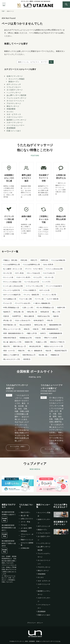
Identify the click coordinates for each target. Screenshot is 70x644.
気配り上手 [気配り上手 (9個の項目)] (32, 333)
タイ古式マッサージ (15, 90)
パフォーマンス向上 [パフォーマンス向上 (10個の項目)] (35, 286)
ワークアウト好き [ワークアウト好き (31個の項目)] (23, 303)
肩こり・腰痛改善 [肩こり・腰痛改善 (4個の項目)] (35, 351)
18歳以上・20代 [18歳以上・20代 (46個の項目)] (10, 260)
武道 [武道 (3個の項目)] (36, 329)
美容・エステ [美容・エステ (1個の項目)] (9, 351)
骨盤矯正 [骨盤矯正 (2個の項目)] (55, 355)
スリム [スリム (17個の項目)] (38, 277)
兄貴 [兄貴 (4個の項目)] (6, 316)
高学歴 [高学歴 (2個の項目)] (27, 359)
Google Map (5, 519)
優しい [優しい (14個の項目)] (56, 312)
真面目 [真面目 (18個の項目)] (29, 342)
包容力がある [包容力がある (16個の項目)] (44, 316)
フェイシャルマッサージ (16, 98)
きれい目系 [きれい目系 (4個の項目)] (48, 264)
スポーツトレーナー (15, 117)
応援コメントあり (14, 131)
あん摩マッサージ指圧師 (16, 95)
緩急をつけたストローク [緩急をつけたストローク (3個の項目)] (54, 346)
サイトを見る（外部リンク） (18, 448)
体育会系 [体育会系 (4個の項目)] (45, 312)
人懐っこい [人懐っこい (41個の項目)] (28, 308)
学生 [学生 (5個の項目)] (50, 320)
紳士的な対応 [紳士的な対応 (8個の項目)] (35, 346)
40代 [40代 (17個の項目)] (34, 260)
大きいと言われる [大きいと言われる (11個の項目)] (23, 320)
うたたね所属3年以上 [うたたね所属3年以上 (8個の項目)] (12, 264)
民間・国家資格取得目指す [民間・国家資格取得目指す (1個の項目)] (14, 333)
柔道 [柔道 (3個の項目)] (27, 329)
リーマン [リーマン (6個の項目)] (40, 299)
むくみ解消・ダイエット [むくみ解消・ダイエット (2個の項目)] (13, 269)
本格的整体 (11, 109)
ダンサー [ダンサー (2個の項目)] (49, 277)
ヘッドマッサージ (14, 93)
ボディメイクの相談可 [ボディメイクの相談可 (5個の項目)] (12, 295)
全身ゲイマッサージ (15, 76)
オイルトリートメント (16, 101)
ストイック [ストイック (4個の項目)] (8, 277)
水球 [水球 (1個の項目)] (43, 333)
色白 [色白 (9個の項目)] (49, 351)
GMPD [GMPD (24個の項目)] (44, 260)
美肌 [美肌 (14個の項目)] (21, 351)
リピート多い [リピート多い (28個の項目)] (26, 299)
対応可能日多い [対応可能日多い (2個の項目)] (10, 325)
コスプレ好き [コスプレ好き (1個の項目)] (49, 273)
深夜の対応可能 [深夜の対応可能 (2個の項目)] (10, 338)
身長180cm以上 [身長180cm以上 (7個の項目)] (29, 355)
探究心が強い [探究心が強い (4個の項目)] (40, 325)
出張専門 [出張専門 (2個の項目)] (17, 316)
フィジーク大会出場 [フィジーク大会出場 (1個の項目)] (54, 286)
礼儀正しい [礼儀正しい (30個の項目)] (41, 342)
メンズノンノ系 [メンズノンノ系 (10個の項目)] (49, 295)
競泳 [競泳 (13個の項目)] (7, 346)
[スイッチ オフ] (66, 5)
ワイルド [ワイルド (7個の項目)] (8, 303)
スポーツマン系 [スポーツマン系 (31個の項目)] (24, 277)
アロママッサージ (14, 103)
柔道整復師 (11, 128)
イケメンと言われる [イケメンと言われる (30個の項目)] (55, 269)
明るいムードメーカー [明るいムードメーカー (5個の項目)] (12, 329)
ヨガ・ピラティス (14, 114)
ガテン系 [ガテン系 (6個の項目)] (20, 273)
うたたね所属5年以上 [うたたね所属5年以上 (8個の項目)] (32, 264)
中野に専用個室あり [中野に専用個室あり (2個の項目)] (11, 308)
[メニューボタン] (4, 5)
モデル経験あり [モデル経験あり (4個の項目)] (10, 299)
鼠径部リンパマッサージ (16, 120)
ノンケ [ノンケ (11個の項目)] (46, 282)
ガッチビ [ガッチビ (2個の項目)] (8, 273)
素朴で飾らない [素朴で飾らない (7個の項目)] (20, 346)
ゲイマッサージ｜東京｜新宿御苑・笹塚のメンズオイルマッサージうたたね (37, 641)
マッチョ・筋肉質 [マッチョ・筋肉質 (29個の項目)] (32, 295)
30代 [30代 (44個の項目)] (24, 260)
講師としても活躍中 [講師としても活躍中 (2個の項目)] (11, 355)
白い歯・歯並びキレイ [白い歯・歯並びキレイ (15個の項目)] (12, 342)
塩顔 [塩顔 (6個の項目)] (56, 316)
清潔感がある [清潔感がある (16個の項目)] (26, 338)
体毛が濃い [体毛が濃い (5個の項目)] (19, 312)
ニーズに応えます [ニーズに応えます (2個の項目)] (32, 282)
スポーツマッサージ (15, 123)
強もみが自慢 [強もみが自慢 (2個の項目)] (25, 325)
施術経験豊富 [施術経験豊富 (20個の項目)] (55, 325)
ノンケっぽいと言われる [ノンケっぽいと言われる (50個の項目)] (13, 286)
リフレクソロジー (14, 87)
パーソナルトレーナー (16, 125)
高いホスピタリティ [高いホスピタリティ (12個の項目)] (12, 359)
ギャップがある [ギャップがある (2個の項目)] (34, 273)
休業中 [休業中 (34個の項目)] (61, 308)
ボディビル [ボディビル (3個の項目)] (45, 290)
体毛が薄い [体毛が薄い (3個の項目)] (32, 312)
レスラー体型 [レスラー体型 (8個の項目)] (53, 299)
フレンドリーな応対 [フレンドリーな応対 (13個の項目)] (12, 290)
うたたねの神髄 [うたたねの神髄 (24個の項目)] (58, 260)
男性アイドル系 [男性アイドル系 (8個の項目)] (51, 338)
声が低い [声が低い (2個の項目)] (8, 320)
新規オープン (14, 82)
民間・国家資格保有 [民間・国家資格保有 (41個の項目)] (50, 329)
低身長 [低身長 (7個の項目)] (7, 312)
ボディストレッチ (14, 84)
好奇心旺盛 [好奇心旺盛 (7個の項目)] (39, 320)
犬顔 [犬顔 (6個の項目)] (38, 338)
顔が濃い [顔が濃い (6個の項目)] (43, 355)
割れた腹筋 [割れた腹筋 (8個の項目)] (29, 316)
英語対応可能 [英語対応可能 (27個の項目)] (61, 351)
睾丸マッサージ (13, 106)
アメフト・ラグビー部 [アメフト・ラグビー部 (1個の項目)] (34, 269)
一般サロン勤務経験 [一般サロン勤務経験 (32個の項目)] (42, 303)
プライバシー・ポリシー (35, 623)
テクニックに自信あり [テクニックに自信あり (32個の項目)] (12, 282)
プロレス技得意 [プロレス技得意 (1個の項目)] (30, 290)
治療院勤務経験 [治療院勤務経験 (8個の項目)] (56, 333)
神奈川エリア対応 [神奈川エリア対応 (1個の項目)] (57, 342)
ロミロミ (10, 112)
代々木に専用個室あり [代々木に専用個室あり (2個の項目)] (45, 308)
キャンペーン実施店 (17, 79)
